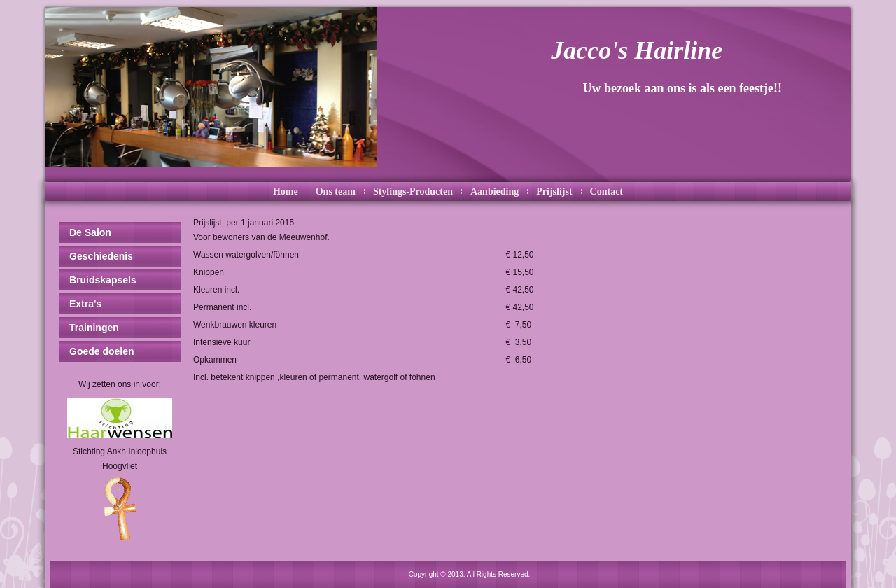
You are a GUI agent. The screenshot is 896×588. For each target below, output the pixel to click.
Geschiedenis (101, 256)
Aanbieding (495, 191)
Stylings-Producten (413, 191)
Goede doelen (102, 351)
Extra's (85, 304)
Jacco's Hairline (637, 50)
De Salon (90, 232)
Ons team (336, 191)
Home (286, 191)
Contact (607, 191)
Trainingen (94, 328)
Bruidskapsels (103, 280)
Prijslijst (554, 191)
